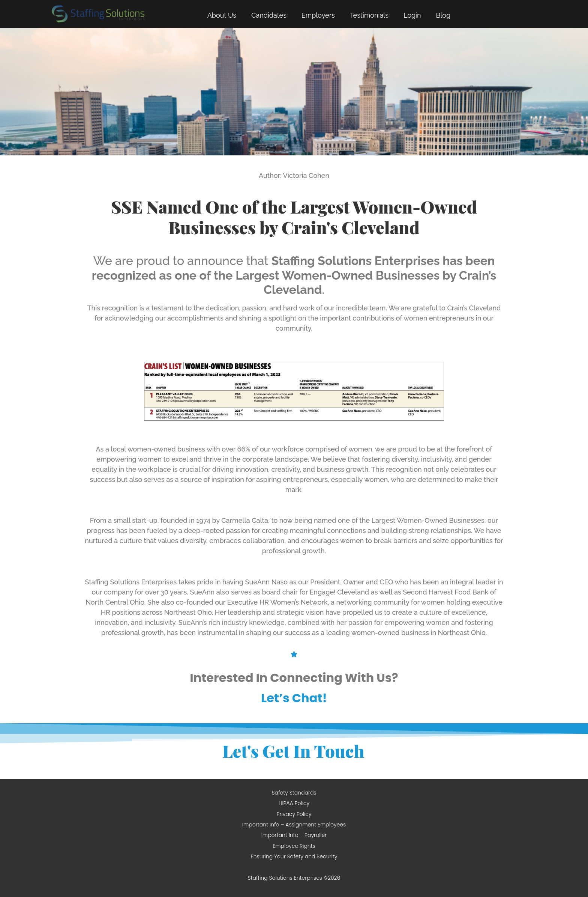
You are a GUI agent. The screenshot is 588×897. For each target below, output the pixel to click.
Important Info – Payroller (294, 835)
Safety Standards (294, 793)
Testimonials (369, 15)
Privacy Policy (294, 814)
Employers (318, 15)
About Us (222, 15)
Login (412, 15)
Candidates (269, 15)
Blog (443, 15)
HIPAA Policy (294, 803)
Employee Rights (294, 846)
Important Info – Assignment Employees (294, 825)
